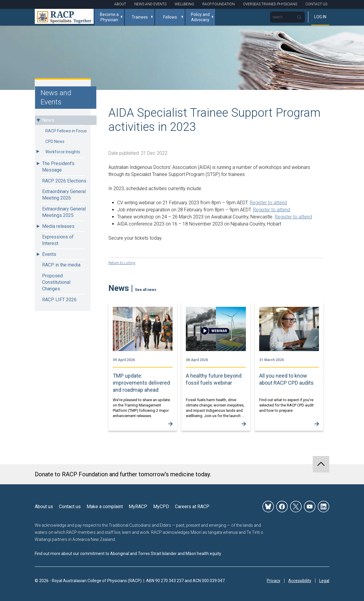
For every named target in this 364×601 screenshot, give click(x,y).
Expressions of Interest (58, 240)
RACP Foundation (219, 4)
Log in (320, 17)
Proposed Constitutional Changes (56, 282)
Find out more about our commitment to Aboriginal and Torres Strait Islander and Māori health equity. (128, 553)
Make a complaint (105, 506)
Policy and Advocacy (200, 17)
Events (49, 254)
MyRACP (138, 506)
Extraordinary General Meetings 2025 (64, 212)
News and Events (150, 4)
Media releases (58, 226)
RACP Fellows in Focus (66, 131)
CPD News (55, 141)
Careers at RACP (192, 506)
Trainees (140, 17)
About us (44, 506)
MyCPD (161, 506)
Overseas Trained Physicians (270, 4)
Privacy (274, 580)
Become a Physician (109, 17)
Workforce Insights (63, 152)
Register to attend (268, 203)
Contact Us (316, 4)
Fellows (170, 17)
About (120, 4)
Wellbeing (184, 4)
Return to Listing (123, 263)
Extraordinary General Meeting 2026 (64, 195)
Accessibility (300, 580)
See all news (146, 289)
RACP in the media (61, 265)
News (48, 120)
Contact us (70, 506)
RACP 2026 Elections (64, 181)
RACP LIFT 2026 (59, 300)
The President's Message (58, 167)
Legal (324, 580)
